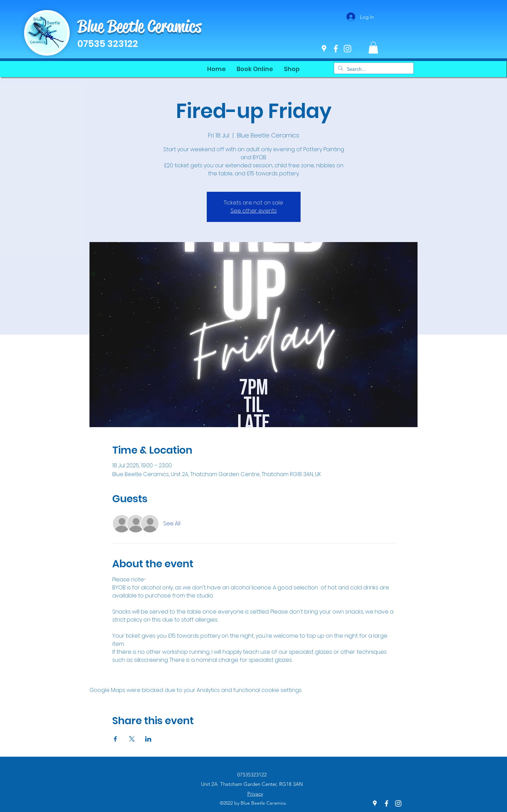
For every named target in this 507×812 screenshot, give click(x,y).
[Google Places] (324, 49)
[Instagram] (347, 49)
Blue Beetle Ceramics (139, 26)
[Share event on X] (132, 739)
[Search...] (373, 69)
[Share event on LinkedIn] (148, 739)
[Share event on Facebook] (115, 739)
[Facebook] (336, 49)
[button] (373, 48)
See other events (254, 211)
